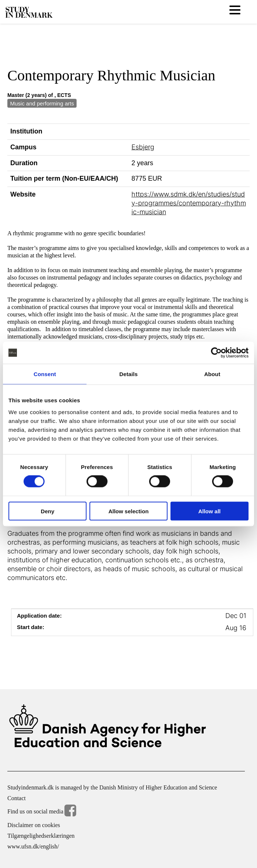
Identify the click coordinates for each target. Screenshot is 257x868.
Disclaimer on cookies (34, 825)
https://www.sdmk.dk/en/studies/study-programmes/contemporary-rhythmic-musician (189, 203)
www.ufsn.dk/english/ (33, 846)
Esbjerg (143, 147)
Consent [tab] (45, 374)
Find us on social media (42, 812)
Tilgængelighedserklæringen (41, 836)
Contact (17, 798)
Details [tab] (128, 374)
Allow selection (128, 511)
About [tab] (212, 374)
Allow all (209, 511)
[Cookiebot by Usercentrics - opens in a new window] (216, 353)
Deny (48, 511)
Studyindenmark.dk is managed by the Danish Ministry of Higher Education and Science (112, 787)
